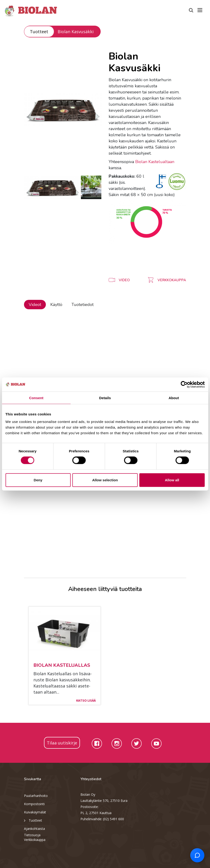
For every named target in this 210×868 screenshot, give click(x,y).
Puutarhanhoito (36, 796)
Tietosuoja (32, 835)
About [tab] (174, 398)
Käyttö (56, 305)
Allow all (172, 480)
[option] (63, 109)
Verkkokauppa (35, 840)
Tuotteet (39, 32)
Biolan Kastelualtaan (155, 162)
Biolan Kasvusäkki (76, 32)
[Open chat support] (197, 855)
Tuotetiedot (83, 305)
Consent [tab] (36, 398)
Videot (35, 305)
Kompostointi (34, 804)
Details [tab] (105, 398)
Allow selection (105, 480)
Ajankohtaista (34, 829)
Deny (38, 480)
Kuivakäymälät (35, 812)
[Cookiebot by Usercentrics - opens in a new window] (184, 385)
